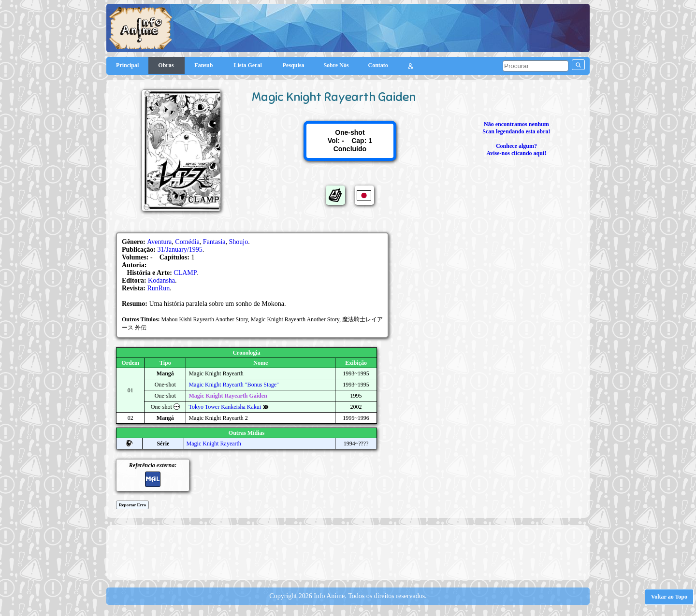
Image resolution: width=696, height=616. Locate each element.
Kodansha (161, 280)
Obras (167, 65)
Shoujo (239, 242)
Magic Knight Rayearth (214, 444)
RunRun (159, 288)
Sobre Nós (336, 65)
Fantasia (214, 242)
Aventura (159, 242)
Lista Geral (248, 65)
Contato (378, 65)
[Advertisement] (348, 552)
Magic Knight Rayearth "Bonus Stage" (233, 385)
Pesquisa (294, 65)
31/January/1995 (180, 250)
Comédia (187, 242)
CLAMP (185, 273)
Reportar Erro (132, 505)
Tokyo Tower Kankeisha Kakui (225, 407)
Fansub (204, 65)
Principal (127, 65)
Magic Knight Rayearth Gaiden (228, 396)
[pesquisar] (536, 66)
